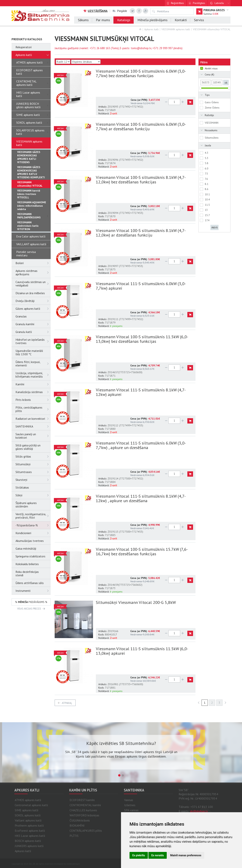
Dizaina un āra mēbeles (30, 293)
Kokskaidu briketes (27, 564)
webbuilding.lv (73, 864)
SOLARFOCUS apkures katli (33, 132)
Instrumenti (33, 591)
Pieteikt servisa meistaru (26, 254)
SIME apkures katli (33, 115)
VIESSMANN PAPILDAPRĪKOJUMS (34, 216)
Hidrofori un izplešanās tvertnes (33, 341)
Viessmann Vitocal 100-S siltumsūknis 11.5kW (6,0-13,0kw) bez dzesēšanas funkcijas (142, 339)
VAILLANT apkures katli (33, 244)
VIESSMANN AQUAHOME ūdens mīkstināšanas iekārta (32, 206)
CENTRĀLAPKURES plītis (86, 831)
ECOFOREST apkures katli (29, 72)
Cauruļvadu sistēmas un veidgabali (33, 284)
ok (226, 83)
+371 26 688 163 (100, 48)
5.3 (207, 158)
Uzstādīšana (95, 11)
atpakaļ (67, 703)
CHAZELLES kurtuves (83, 810)
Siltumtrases (33, 472)
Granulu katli (33, 332)
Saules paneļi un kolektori (33, 436)
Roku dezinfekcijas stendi (27, 573)
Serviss (199, 20)
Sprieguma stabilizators (30, 556)
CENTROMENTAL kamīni (85, 805)
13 (206, 210)
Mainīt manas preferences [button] (186, 855)
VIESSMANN (212, 123)
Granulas (21, 316)
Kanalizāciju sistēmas (33, 392)
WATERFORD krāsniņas (84, 815)
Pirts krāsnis (33, 400)
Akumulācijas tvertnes (30, 541)
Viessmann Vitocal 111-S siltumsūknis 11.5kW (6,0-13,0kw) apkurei (142, 651)
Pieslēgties (199, 3)
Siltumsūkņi (33, 464)
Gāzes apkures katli (33, 309)
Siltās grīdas (33, 456)
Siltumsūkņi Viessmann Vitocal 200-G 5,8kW (136, 602)
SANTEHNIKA (33, 426)
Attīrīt (214, 227)
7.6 (206, 179)
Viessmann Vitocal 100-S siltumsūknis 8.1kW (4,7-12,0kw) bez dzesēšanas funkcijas (141, 180)
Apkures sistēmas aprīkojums (33, 272)
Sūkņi (33, 495)
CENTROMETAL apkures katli (33, 83)
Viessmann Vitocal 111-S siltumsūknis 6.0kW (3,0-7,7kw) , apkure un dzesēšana (141, 445)
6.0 (207, 168)
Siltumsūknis (212, 138)
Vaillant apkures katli (28, 820)
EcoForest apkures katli (30, 831)
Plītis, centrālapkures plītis (33, 409)
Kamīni (33, 384)
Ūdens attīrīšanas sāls (30, 583)
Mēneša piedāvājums (152, 20)
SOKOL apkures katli (33, 123)
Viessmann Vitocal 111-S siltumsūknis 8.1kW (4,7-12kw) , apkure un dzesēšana (141, 498)
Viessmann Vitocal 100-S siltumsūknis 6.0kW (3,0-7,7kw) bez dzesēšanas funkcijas (141, 73)
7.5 (206, 174)
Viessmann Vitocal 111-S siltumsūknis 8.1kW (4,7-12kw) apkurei (141, 392)
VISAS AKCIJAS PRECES (29, 609)
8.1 (207, 184)
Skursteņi (33, 480)
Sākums (83, 20)
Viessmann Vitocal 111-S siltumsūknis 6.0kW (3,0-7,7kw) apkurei (141, 286)
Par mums (103, 20)
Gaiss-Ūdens (212, 102)
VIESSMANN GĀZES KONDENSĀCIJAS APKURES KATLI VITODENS (29, 157)
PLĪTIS (74, 836)
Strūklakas (22, 487)
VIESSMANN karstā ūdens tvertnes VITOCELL (29, 194)
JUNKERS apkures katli (29, 846)
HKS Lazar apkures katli (33, 94)
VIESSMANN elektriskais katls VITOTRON (28, 226)
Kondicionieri (33, 533)
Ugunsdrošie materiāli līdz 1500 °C (29, 352)
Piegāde (120, 11)
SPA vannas (131, 810)
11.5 (207, 205)
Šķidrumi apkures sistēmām (26, 505)
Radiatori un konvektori (33, 419)
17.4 (207, 220)
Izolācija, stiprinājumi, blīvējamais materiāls (33, 375)
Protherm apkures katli (29, 825)
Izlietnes (130, 805)
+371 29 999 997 (162, 48)
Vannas (129, 800)
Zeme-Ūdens (212, 108)
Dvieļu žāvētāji (33, 301)
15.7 (207, 215)
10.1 (207, 194)
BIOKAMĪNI (77, 825)
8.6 (207, 189)
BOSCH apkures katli (28, 841)
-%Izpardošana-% (33, 525)
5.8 (207, 163)
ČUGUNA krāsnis (80, 820)
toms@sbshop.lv (141, 48)
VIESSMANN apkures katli (176, 29)
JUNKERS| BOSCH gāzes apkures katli (33, 105)
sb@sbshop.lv (199, 811)
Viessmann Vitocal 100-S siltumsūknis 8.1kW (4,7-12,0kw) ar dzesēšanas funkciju (141, 233)
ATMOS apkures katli (33, 62)
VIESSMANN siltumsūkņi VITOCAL (212, 29)
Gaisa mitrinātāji (26, 548)
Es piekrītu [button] (139, 855)
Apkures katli (151, 29)
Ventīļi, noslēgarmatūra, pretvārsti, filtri (33, 516)
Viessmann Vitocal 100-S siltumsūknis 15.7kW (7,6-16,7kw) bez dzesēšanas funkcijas (142, 552)
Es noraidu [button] (157, 855)
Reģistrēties (177, 3)
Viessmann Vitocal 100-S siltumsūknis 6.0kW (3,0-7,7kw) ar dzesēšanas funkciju (141, 126)
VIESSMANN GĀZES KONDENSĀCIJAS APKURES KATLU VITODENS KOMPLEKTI (31, 172)
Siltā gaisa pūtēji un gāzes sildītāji (28, 447)
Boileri (33, 263)
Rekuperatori (24, 47)
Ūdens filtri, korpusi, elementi (33, 364)
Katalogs (124, 20)
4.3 (207, 153)
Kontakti (181, 20)
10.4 (207, 199)
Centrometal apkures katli (31, 805)
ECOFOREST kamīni (82, 800)
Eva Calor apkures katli (31, 236)
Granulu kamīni (33, 324)
